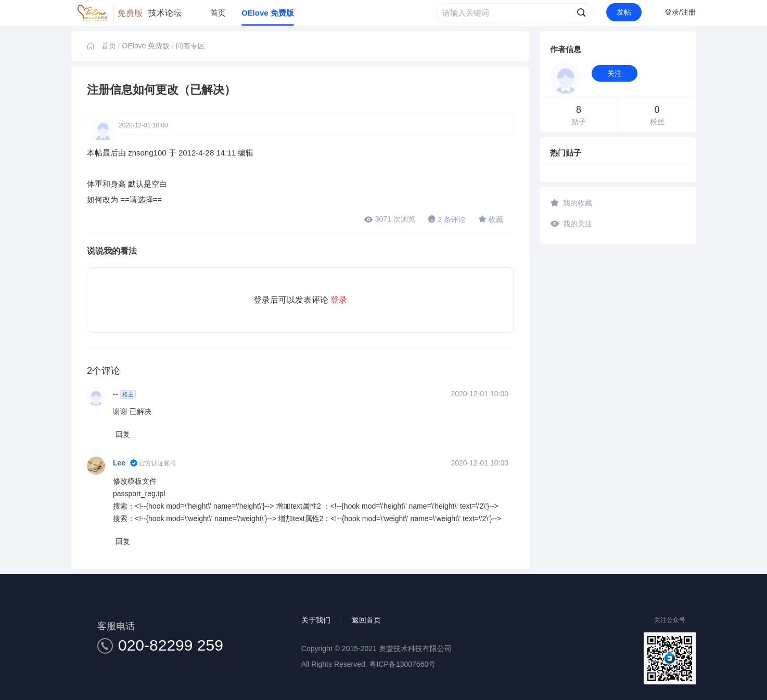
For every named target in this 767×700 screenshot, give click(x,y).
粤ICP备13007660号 (403, 664)
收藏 (491, 219)
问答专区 (190, 46)
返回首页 (366, 620)
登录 (339, 300)
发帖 (624, 12)
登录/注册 (680, 12)
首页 (218, 13)
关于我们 (316, 620)
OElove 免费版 (268, 13)
